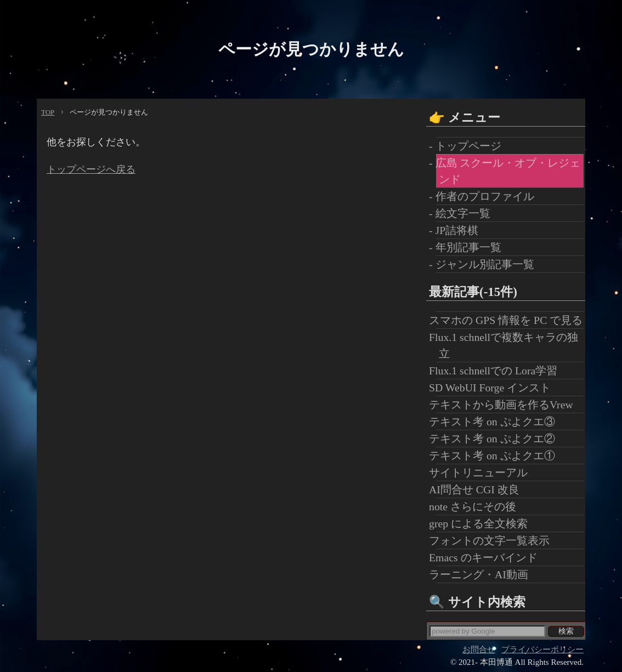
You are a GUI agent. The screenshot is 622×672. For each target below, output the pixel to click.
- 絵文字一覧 (463, 213)
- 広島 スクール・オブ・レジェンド (508, 171)
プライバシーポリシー (542, 650)
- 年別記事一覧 (469, 247)
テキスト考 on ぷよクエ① (496, 455)
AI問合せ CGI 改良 (478, 489)
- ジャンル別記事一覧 (485, 264)
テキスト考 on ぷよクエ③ (496, 422)
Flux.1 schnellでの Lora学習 (497, 371)
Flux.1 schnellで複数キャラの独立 (507, 345)
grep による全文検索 (482, 523)
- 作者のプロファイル (485, 196)
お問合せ (479, 650)
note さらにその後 (476, 506)
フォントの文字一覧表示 (493, 540)
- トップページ (469, 146)
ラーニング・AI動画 (482, 574)
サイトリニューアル (482, 472)
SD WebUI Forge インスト (493, 388)
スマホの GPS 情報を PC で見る (509, 320)
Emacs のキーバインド (487, 557)
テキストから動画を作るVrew (505, 405)
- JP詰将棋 (457, 230)
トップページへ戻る (91, 169)
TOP (48, 112)
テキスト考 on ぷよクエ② (496, 438)
